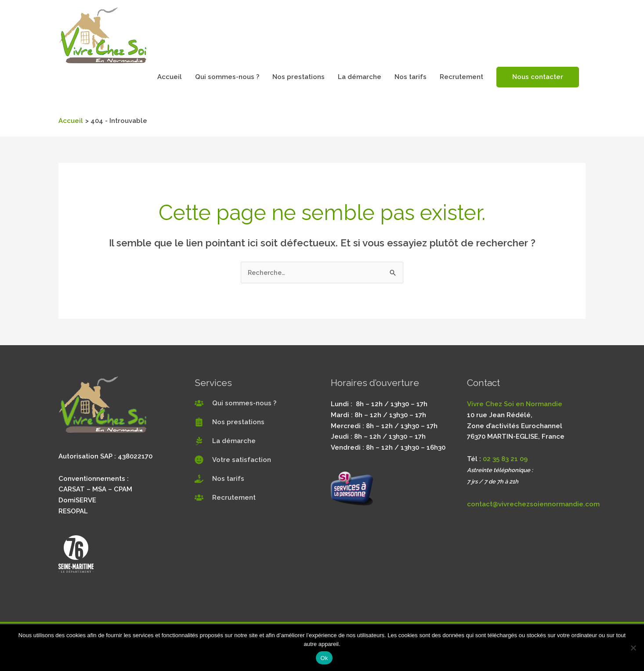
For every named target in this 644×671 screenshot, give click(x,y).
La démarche (360, 77)
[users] (235, 404)
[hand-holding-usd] (219, 479)
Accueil (170, 77)
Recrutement (461, 77)
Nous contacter (538, 77)
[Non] (633, 648)
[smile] (233, 460)
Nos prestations (298, 77)
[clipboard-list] (230, 422)
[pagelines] (225, 441)
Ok (324, 658)
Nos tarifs (411, 77)
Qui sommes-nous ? (227, 77)
